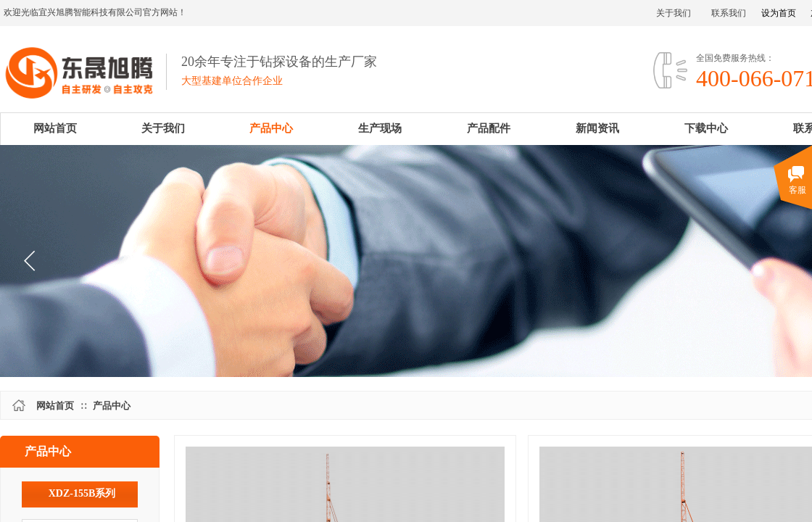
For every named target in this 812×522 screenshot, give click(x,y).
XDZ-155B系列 (82, 493)
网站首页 (55, 406)
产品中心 (112, 406)
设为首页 (779, 13)
